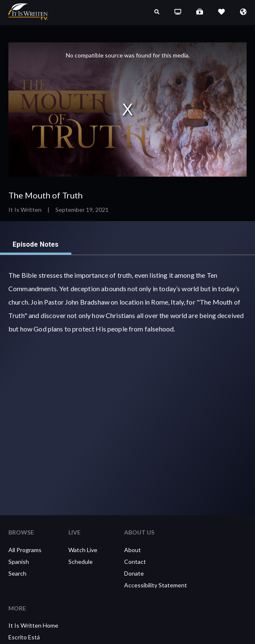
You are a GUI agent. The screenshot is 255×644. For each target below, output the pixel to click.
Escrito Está (24, 637)
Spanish (19, 562)
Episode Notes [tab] (36, 245)
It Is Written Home (33, 625)
